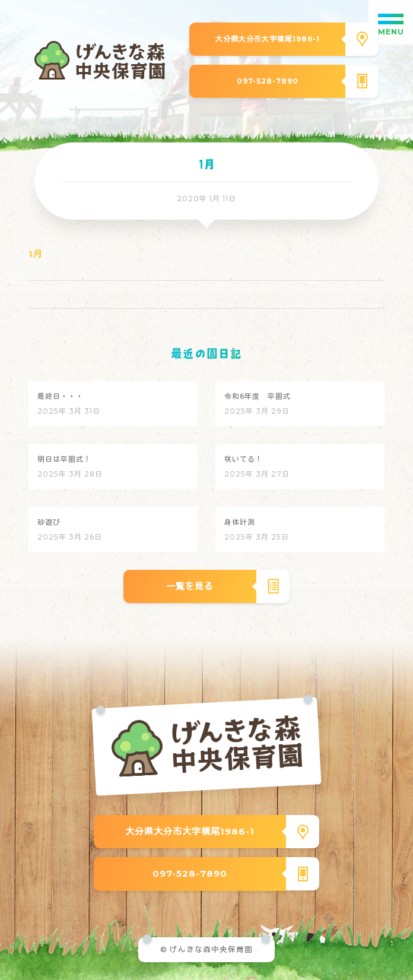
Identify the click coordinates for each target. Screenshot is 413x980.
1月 (36, 254)
